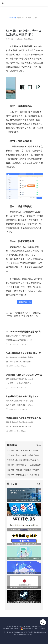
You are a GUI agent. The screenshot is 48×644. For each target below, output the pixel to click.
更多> (39, 445)
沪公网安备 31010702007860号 (33, 628)
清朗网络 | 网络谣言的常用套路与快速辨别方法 (26, 470)
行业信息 (12, 18)
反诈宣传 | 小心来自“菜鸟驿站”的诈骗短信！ (24, 460)
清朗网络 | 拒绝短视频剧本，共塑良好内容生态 (26, 475)
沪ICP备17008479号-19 (11, 628)
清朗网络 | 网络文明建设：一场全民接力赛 (24, 465)
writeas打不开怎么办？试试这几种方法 (24, 375)
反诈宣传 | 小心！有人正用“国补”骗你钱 (23, 450)
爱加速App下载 (25, 302)
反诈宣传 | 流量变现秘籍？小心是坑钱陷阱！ (25, 455)
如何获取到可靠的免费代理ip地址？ (22, 396)
